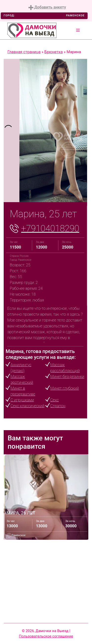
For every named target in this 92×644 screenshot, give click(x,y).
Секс (54, 400)
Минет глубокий (65, 388)
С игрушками (22, 400)
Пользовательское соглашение (46, 636)
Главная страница (24, 52)
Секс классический (27, 406)
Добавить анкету (47, 7)
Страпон (58, 406)
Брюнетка (54, 52)
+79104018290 (50, 229)
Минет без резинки (67, 377)
